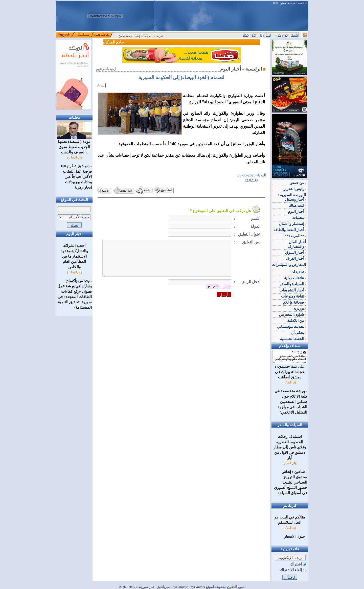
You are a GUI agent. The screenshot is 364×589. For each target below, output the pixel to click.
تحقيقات (298, 272)
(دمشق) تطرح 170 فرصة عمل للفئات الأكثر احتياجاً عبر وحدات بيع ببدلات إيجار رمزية (76, 177)
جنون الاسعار (294, 536)
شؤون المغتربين (292, 314)
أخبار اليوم (297, 212)
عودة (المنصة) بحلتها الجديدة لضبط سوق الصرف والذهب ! (74, 145)
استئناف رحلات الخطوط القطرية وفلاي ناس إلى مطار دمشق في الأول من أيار (290, 447)
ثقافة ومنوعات (294, 296)
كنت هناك (298, 206)
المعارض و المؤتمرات (289, 265)
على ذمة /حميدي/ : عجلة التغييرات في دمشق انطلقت (290, 370)
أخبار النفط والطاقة (290, 230)
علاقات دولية (295, 278)
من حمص (298, 183)
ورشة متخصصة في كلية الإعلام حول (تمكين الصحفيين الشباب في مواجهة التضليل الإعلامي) (291, 402)
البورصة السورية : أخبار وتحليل (292, 197)
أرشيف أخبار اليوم (106, 69)
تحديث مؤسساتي (291, 327)
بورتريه (300, 308)
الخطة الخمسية (293, 339)
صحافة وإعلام (294, 302)
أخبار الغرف (296, 259)
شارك (100, 85)
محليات (299, 218)
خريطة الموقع (288, 3)
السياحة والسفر (293, 284)
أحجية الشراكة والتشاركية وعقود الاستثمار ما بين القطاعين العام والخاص (74, 256)
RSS (276, 3)
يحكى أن (298, 333)
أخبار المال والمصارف (297, 244)
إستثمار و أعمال (292, 224)
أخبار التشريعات (293, 290)
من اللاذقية (297, 321)
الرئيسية (303, 3)
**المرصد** (295, 236)
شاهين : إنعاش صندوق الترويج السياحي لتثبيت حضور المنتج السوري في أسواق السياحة (291, 482)
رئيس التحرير (295, 189)
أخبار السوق (296, 253)
